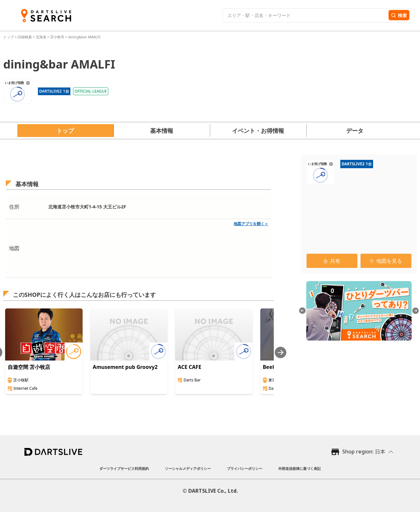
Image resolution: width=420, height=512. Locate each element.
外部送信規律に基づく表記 (299, 468)
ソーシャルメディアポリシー (188, 468)
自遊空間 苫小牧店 (29, 367)
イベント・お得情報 (258, 131)
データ (355, 131)
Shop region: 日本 (364, 452)
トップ (9, 37)
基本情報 (162, 131)
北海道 (41, 37)
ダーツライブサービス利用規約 (124, 468)
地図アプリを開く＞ (251, 224)
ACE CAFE (189, 367)
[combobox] (304, 15)
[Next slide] (281, 352)
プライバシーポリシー (245, 468)
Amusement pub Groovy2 (125, 367)
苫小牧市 (57, 37)
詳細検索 (25, 37)
